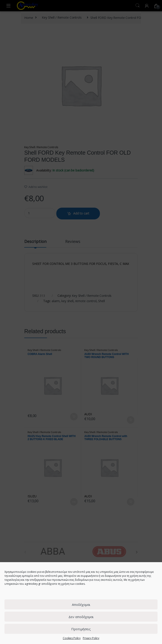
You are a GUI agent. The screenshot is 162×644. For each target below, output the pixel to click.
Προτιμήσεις (81, 629)
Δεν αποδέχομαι (81, 617)
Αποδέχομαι (81, 605)
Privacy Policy (91, 638)
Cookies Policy (72, 638)
